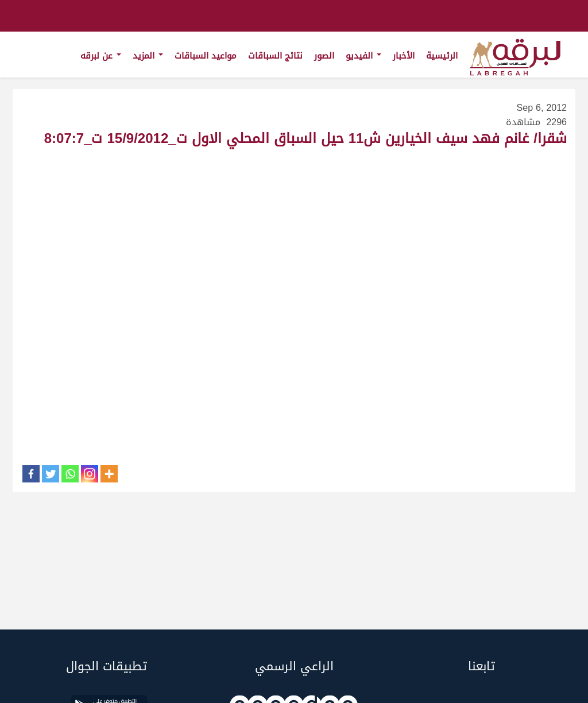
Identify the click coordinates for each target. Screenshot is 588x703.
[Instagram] (90, 474)
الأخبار (404, 56)
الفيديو (363, 56)
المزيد (148, 56)
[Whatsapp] (70, 474)
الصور (324, 56)
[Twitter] (51, 474)
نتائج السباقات (275, 56)
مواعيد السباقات (206, 56)
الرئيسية (442, 56)
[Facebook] (31, 474)
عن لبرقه (101, 56)
